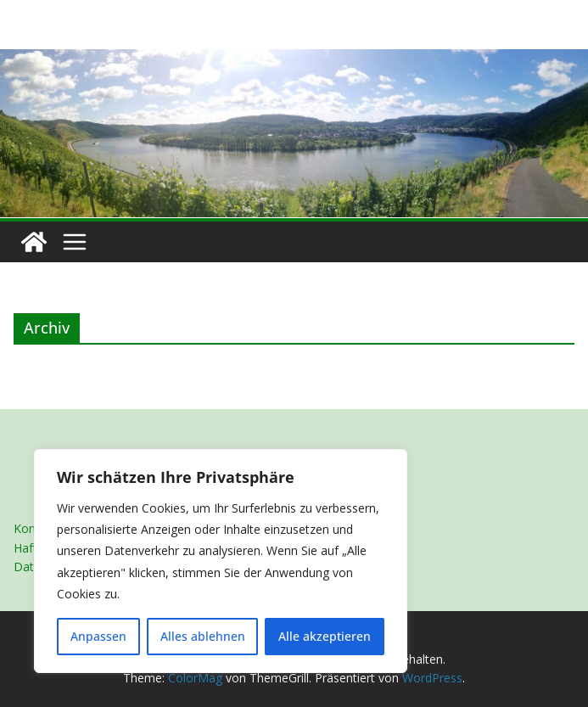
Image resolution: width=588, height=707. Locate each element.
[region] (221, 561)
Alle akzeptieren (325, 636)
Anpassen (98, 636)
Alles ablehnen (203, 636)
